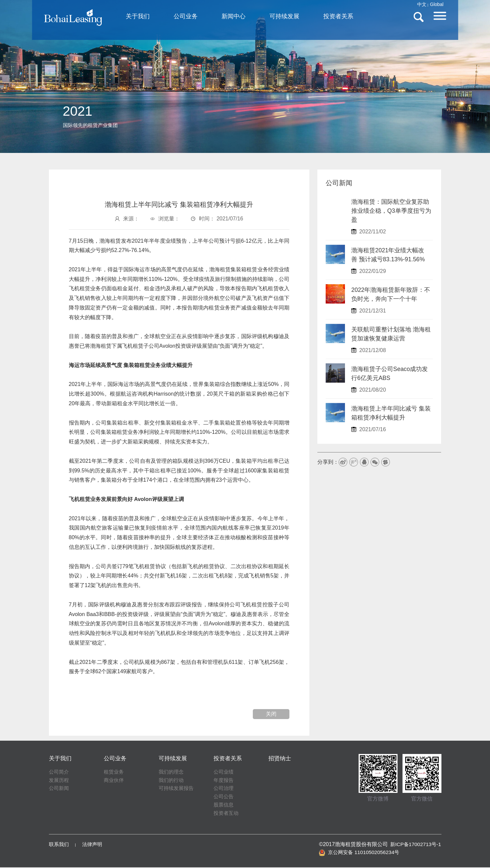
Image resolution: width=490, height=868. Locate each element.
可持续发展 (314, 18)
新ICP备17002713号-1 (414, 845)
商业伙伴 (114, 780)
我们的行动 (172, 780)
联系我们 (60, 845)
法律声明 (94, 845)
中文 (400, 4)
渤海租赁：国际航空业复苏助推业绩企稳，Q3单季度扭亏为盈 (391, 211)
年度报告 (224, 780)
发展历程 (60, 780)
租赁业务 (114, 772)
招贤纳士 (280, 758)
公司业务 (215, 18)
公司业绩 (224, 772)
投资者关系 (368, 18)
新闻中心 (263, 18)
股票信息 (224, 805)
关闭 (271, 714)
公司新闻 (60, 789)
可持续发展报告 (177, 789)
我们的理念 (172, 772)
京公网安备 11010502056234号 (359, 853)
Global (415, 4)
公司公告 (224, 797)
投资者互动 (227, 814)
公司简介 (60, 772)
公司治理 (224, 789)
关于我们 (167, 18)
